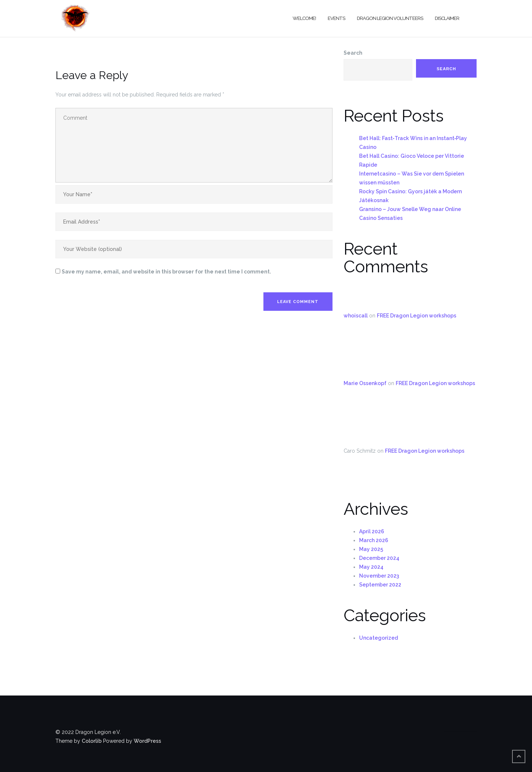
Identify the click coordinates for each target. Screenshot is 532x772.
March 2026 (374, 540)
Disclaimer (447, 18)
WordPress (147, 741)
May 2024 (371, 567)
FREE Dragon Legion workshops (417, 316)
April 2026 (372, 531)
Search (353, 53)
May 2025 (371, 549)
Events (336, 18)
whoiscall (356, 316)
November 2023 (379, 576)
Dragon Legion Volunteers (390, 18)
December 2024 (379, 558)
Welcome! (304, 18)
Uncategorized (378, 638)
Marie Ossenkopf (365, 383)
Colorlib (92, 741)
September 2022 (380, 585)
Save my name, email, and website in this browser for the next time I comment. (166, 272)
